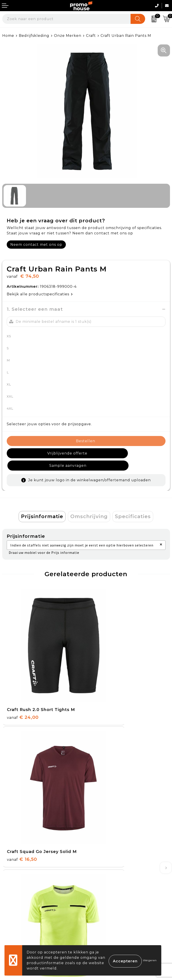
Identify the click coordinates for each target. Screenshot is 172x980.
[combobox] (67, 19)
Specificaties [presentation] (133, 504)
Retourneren (15, 908)
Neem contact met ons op (36, 245)
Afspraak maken (104, 831)
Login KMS (13, 929)
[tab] (42, 504)
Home (8, 36)
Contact (10, 887)
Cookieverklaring (105, 898)
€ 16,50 (106, 666)
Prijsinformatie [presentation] (42, 504)
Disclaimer (99, 918)
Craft (91, 36)
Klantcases (99, 842)
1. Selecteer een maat (35, 309)
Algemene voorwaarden (112, 887)
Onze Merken (68, 36)
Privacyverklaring (106, 908)
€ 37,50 (22, 770)
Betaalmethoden (19, 898)
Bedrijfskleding (34, 36)
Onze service (15, 918)
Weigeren (150, 960)
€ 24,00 (23, 666)
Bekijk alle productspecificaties (40, 294)
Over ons (97, 811)
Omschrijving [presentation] (89, 504)
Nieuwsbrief (100, 821)
